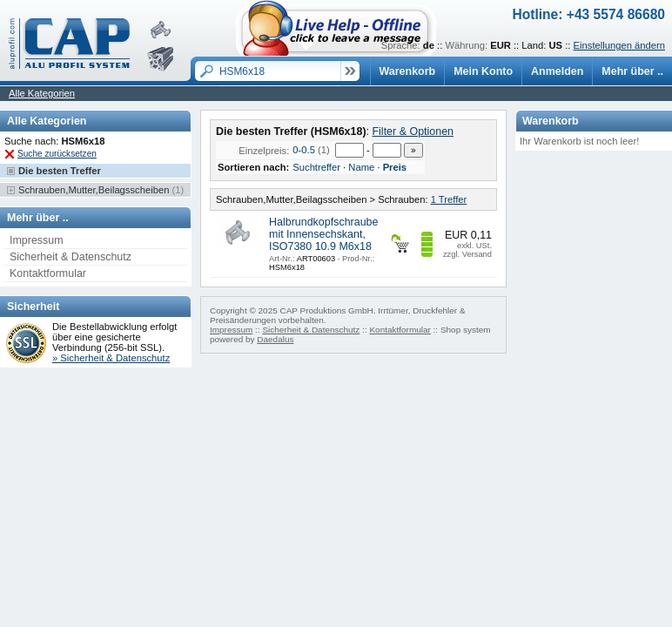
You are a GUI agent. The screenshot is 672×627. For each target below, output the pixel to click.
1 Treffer (449, 199)
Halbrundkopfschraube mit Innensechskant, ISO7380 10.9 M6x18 (323, 234)
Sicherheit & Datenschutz (71, 257)
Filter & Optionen (413, 131)
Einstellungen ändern (619, 45)
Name (361, 167)
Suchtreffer (316, 167)
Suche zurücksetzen (57, 154)
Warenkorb (408, 71)
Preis (395, 167)
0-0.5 (304, 150)
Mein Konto (483, 71)
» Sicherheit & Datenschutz (111, 358)
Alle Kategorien (42, 93)
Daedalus (275, 339)
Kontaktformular (48, 273)
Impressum (37, 240)
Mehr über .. (632, 71)
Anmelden (557, 71)
